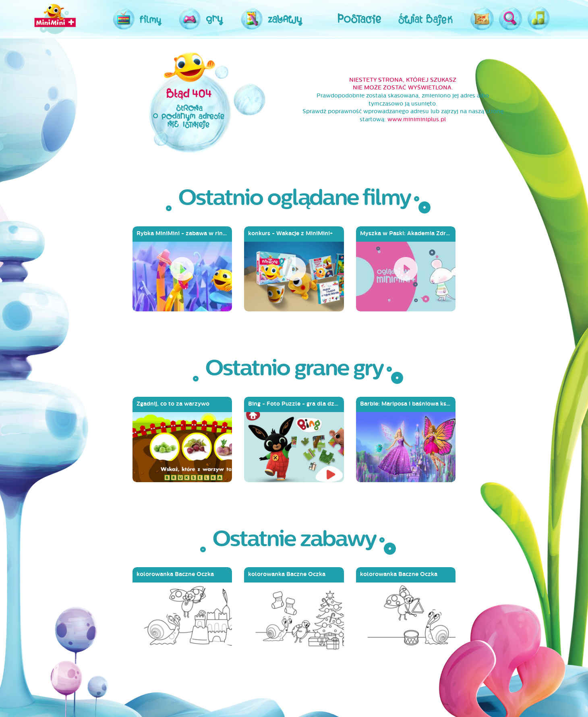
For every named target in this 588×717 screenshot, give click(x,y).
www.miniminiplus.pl (417, 119)
